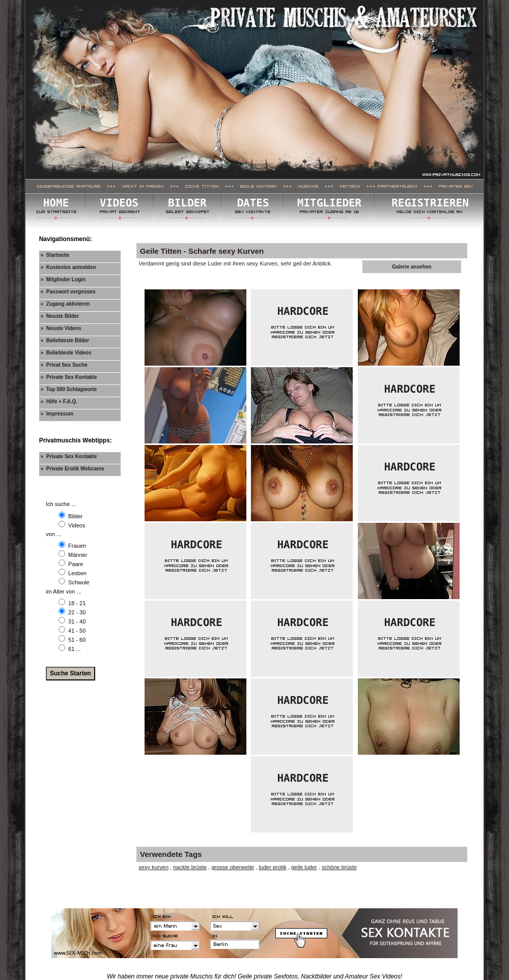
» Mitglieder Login (63, 279)
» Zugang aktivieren (65, 304)
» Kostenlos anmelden (68, 267)
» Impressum (57, 414)
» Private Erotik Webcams (73, 469)
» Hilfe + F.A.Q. (59, 402)
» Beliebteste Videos (66, 353)
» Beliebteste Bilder (65, 340)
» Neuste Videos (61, 328)
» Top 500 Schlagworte (69, 389)
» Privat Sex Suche (64, 365)
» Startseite (55, 255)
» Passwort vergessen (68, 292)
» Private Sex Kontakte (69, 377)
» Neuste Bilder (60, 316)
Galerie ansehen (412, 267)
